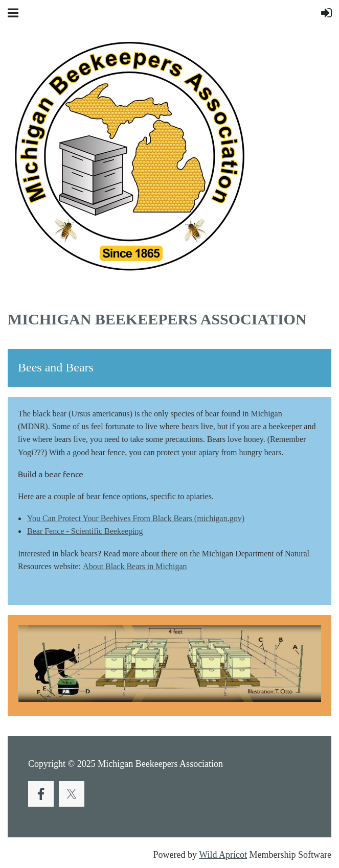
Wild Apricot (223, 855)
